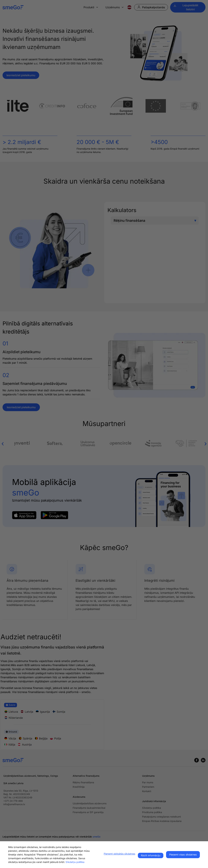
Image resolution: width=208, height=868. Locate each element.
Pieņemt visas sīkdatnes (183, 855)
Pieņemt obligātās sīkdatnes (119, 854)
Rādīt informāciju (151, 855)
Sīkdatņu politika (75, 862)
